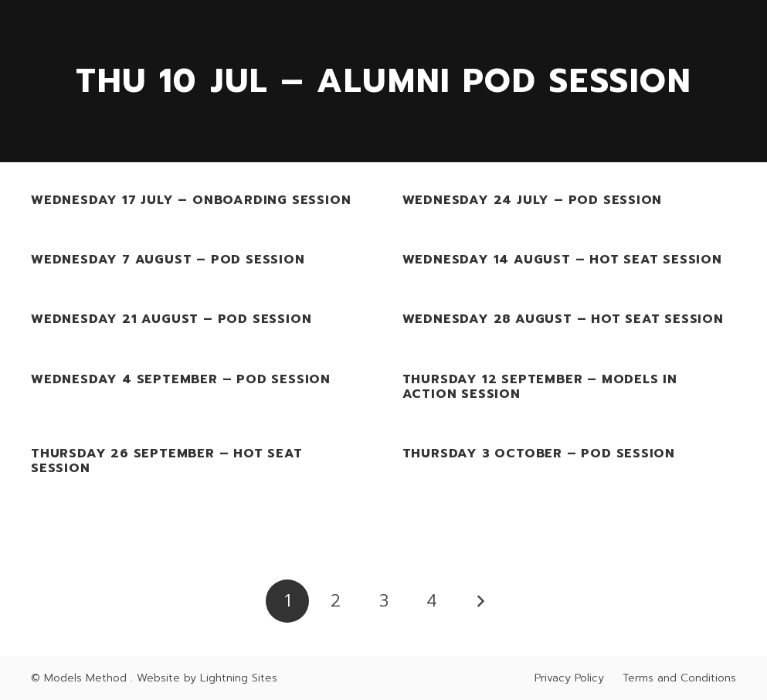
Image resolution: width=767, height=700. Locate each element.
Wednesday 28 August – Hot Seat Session (563, 320)
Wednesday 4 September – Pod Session (181, 379)
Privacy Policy (569, 678)
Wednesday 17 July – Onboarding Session (191, 200)
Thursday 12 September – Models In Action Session (540, 387)
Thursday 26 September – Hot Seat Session (167, 461)
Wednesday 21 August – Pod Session (171, 320)
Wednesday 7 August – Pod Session (168, 260)
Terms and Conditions (679, 678)
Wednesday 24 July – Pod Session (533, 200)
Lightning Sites (239, 678)
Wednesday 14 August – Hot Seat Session (562, 260)
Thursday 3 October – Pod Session (539, 454)
